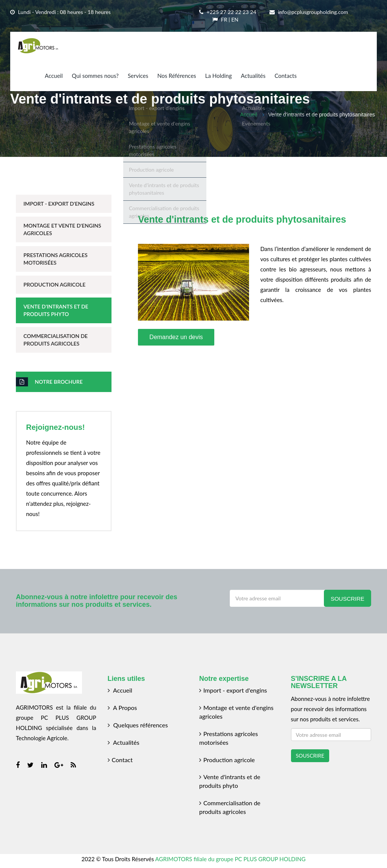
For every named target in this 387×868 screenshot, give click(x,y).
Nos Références (177, 76)
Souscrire (348, 599)
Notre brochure (49, 382)
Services (138, 76)
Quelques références (138, 725)
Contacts (286, 76)
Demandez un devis (176, 337)
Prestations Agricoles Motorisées (56, 259)
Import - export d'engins (233, 690)
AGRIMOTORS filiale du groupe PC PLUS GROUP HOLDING (231, 859)
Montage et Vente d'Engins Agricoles (62, 229)
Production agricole (227, 760)
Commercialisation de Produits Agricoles (56, 340)
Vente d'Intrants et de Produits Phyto (56, 310)
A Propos (122, 708)
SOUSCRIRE (310, 756)
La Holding (218, 76)
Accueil (54, 76)
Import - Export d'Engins (59, 204)
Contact (120, 760)
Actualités (253, 76)
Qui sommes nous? (95, 76)
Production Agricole (54, 284)
